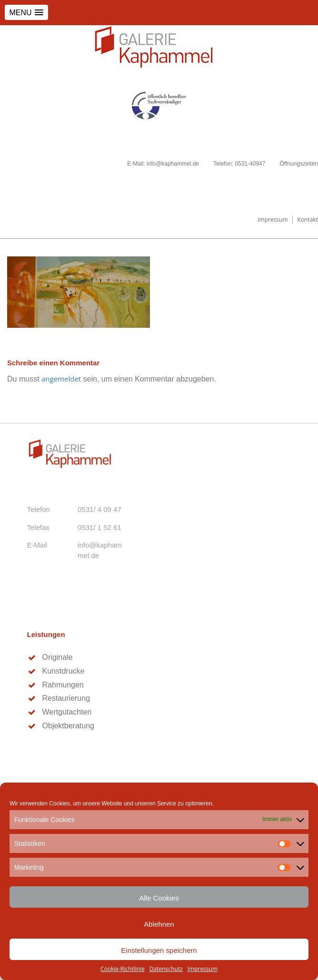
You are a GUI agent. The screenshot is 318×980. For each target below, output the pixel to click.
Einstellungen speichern (159, 950)
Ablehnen (159, 924)
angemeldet (61, 379)
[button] (26, 12)
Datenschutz (166, 969)
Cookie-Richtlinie (123, 969)
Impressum (203, 969)
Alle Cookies (159, 898)
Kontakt (308, 220)
